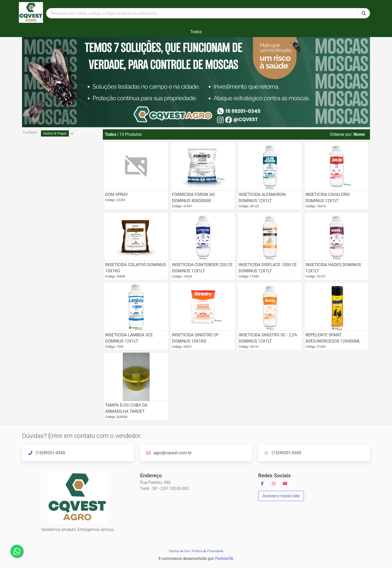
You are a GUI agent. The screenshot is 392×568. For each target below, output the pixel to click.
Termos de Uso (179, 551)
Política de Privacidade (208, 551)
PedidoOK (224, 559)
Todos (196, 32)
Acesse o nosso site (281, 496)
